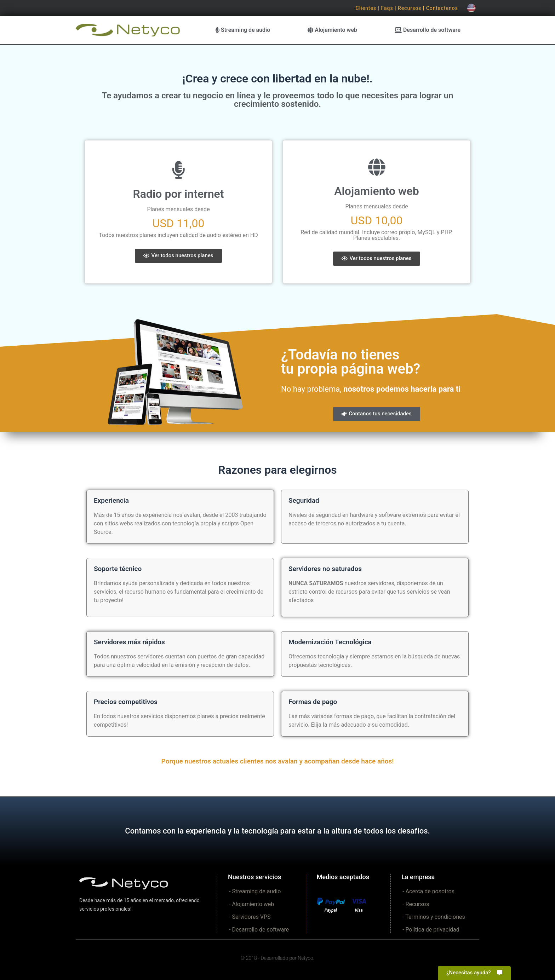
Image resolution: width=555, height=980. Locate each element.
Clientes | (368, 8)
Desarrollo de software (428, 30)
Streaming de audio (243, 30)
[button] (178, 256)
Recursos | (412, 8)
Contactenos (442, 8)
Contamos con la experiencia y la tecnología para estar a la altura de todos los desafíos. (277, 831)
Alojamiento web (332, 30)
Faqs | (389, 8)
